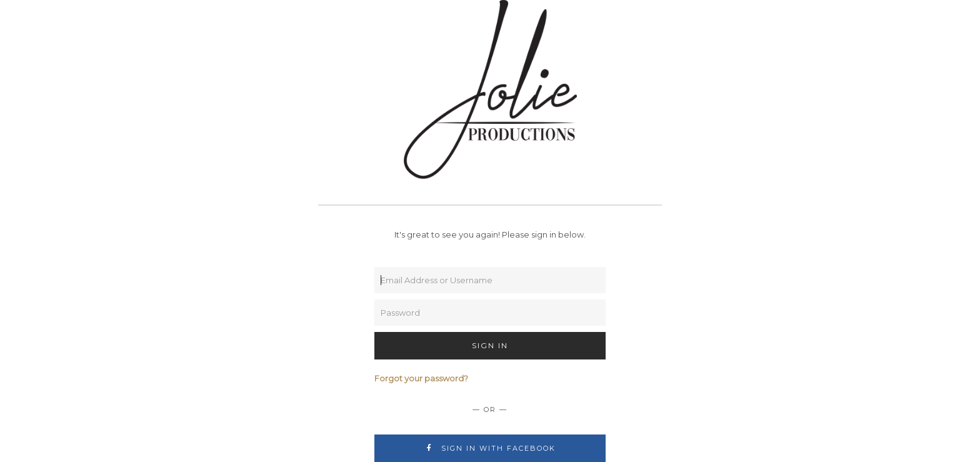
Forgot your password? (421, 378)
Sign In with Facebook (490, 448)
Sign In (490, 345)
